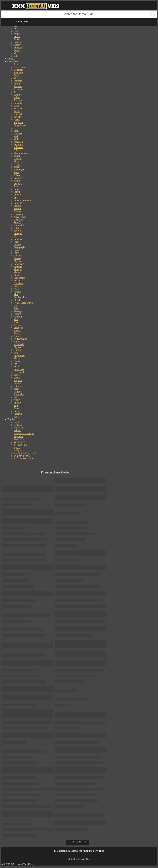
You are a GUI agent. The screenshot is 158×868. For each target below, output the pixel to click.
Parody (17, 333)
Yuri (16, 136)
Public (17, 97)
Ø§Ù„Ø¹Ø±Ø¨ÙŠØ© (24, 459)
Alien (16, 308)
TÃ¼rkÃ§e (19, 439)
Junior (17, 36)
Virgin (17, 84)
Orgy (16, 417)
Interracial (19, 225)
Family (17, 75)
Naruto (17, 181)
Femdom (18, 414)
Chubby (18, 403)
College (17, 195)
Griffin (17, 192)
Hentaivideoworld (23, 200)
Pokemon (18, 147)
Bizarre (17, 206)
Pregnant (18, 380)
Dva (16, 353)
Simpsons (18, 122)
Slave (16, 172)
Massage (18, 311)
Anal (16, 186)
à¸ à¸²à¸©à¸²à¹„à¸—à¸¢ (25, 453)
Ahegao (17, 292)
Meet (16, 53)
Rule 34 (17, 222)
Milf (16, 139)
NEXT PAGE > (77, 842)
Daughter (18, 70)
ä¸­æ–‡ (17, 447)
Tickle (17, 39)
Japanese (18, 134)
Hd (15, 397)
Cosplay (18, 183)
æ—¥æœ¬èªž (20, 445)
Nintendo (18, 73)
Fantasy (17, 258)
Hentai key (19, 369)
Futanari (18, 114)
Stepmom (18, 100)
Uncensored (19, 67)
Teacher (17, 167)
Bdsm (16, 411)
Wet (16, 236)
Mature (17, 208)
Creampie (18, 145)
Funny (17, 342)
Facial (17, 120)
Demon (17, 245)
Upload (71, 859)
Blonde (17, 275)
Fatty (16, 253)
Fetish (17, 111)
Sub (16, 56)
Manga (17, 272)
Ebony (17, 361)
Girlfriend (19, 283)
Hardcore (18, 203)
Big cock (18, 109)
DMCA (80, 859)
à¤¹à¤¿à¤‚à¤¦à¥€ (22, 456)
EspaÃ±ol (19, 436)
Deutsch (18, 425)
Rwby (17, 367)
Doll (16, 31)
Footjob (17, 314)
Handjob (18, 383)
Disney (17, 45)
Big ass (17, 347)
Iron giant (18, 48)
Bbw (16, 294)
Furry (16, 228)
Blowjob (18, 269)
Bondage (18, 239)
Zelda (16, 150)
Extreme (18, 81)
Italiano (17, 430)
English (17, 422)
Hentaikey (19, 103)
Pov (16, 364)
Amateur (18, 86)
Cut (15, 28)
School (17, 175)
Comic (17, 50)
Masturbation (20, 153)
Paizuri (17, 331)
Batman (17, 286)
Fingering (18, 214)
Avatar (17, 281)
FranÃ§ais (19, 428)
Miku (16, 161)
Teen (16, 64)
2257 (88, 859)
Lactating (18, 220)
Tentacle (18, 267)
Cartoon (18, 42)
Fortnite (18, 350)
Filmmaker (19, 394)
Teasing (17, 325)
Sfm (16, 319)
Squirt (17, 336)
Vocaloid (18, 256)
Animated (18, 211)
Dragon (17, 392)
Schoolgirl (19, 170)
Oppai (17, 250)
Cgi (15, 197)
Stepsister (18, 89)
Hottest (11, 59)
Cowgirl (18, 233)
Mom (16, 78)
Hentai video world (23, 303)
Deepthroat (19, 355)
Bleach (17, 300)
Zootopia (18, 231)
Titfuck (17, 408)
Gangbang (19, 264)
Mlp (16, 405)
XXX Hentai (20, 217)
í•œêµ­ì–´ (18, 450)
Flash (16, 322)
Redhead (18, 178)
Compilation (20, 125)
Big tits (17, 261)
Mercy (17, 358)
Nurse (17, 289)
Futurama (18, 386)
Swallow (18, 95)
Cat (15, 306)
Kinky (17, 400)
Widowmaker (20, 339)
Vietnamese (19, 442)
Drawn (17, 378)
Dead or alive (20, 297)
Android (18, 317)
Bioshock (18, 328)
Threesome (19, 142)
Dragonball (19, 278)
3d (15, 92)
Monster (18, 117)
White (17, 34)
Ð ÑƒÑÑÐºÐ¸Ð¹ (24, 433)
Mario (17, 375)
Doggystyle (19, 247)
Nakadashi (19, 344)
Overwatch (19, 372)
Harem (17, 189)
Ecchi (16, 131)
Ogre (16, 128)
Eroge (17, 389)
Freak (16, 242)
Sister (16, 106)
